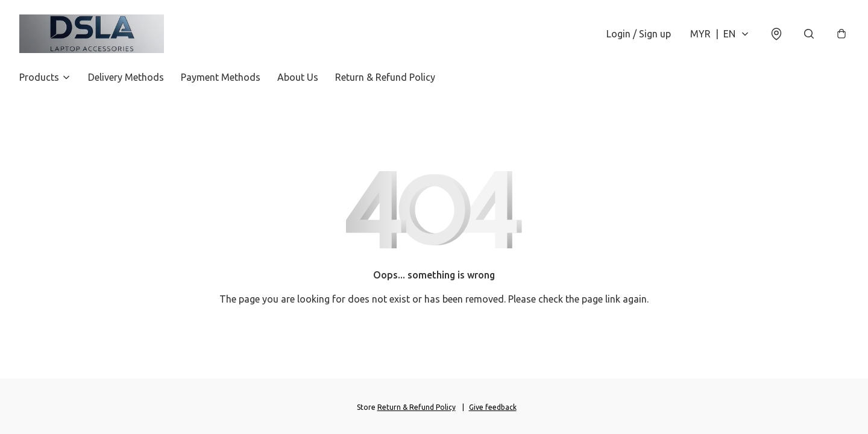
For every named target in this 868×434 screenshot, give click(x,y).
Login (639, 34)
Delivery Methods (126, 77)
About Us (298, 77)
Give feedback (493, 407)
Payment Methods (221, 77)
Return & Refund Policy (385, 77)
